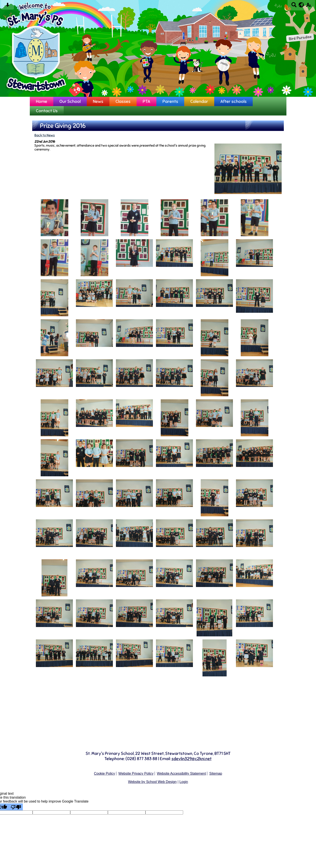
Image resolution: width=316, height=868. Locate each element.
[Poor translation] (16, 807)
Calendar (199, 101)
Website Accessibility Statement (181, 774)
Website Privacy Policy (136, 774)
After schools (233, 101)
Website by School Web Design (152, 782)
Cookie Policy (104, 774)
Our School (70, 101)
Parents (170, 101)
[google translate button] (301, 5)
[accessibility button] (308, 6)
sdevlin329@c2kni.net (192, 759)
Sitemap (216, 774)
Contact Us (47, 111)
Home (42, 101)
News (98, 101)
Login (184, 782)
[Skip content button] (8, 6)
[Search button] (294, 6)
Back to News (45, 135)
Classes (123, 101)
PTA (146, 101)
